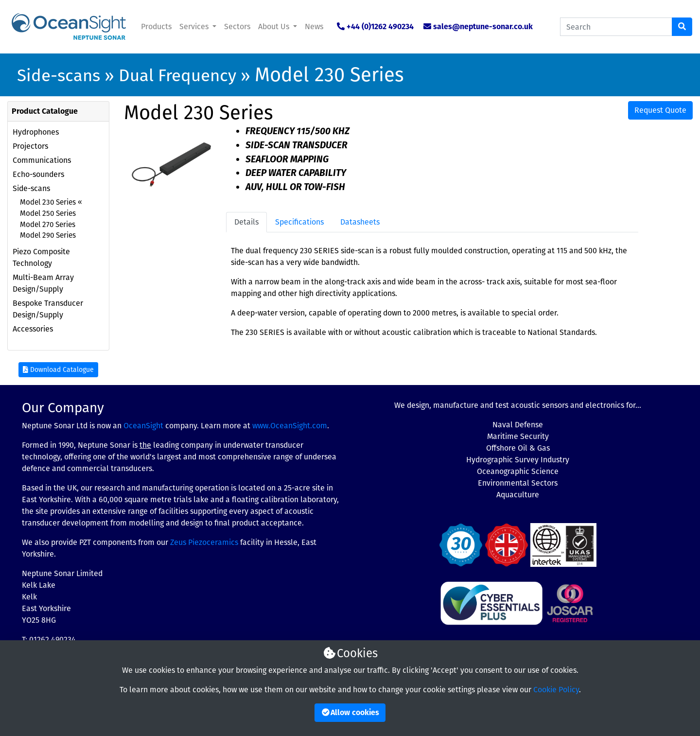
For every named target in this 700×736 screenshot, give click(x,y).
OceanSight (143, 426)
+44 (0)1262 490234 (380, 26)
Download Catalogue (58, 370)
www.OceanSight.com (290, 426)
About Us (275, 26)
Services (195, 26)
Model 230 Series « (51, 202)
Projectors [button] (30, 146)
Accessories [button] (33, 329)
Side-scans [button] (31, 188)
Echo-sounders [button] (38, 174)
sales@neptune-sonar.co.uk (483, 26)
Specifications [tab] (299, 222)
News (314, 26)
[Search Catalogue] (616, 27)
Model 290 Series (48, 235)
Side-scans (59, 75)
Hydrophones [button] (36, 132)
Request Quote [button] (660, 110)
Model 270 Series (48, 225)
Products (156, 26)
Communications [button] (42, 160)
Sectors (237, 26)
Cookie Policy (556, 690)
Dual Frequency (177, 75)
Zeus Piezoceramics (204, 542)
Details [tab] (246, 222)
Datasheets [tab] (360, 222)
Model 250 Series (48, 213)
